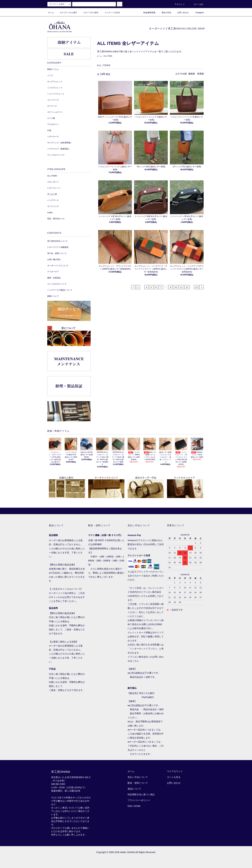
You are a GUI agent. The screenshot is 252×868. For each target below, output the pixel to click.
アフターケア (53, 272)
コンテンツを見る (110, 13)
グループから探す (89, 13)
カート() (197, 4)
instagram (198, 13)
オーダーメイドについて (58, 266)
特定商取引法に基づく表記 (141, 794)
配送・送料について (138, 783)
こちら (135, 661)
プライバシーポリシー (139, 800)
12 (187, 287)
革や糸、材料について (57, 253)
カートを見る (174, 777)
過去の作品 (164, 13)
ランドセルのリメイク (57, 284)
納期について (53, 296)
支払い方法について (138, 777)
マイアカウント (175, 771)
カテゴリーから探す (67, 13)
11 (181, 287)
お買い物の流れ (54, 259)
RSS (130, 806)
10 (176, 287)
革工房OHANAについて (57, 241)
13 (196, 287)
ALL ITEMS (108, 56)
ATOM (137, 806)
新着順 (201, 74)
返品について (134, 789)
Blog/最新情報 (147, 13)
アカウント (178, 4)
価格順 (192, 74)
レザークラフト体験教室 (58, 247)
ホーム (51, 13)
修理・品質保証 (54, 278)
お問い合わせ (181, 13)
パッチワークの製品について (60, 290)
